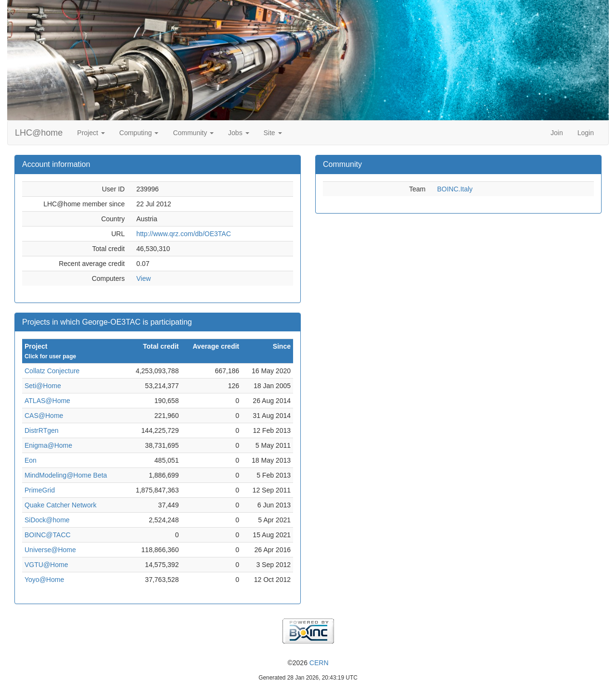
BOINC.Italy (455, 189)
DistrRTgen (42, 430)
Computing (139, 133)
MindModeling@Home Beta (66, 475)
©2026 (308, 663)
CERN (319, 663)
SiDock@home (47, 520)
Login (586, 133)
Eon (31, 460)
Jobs (238, 133)
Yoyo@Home (44, 580)
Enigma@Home (48, 445)
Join (557, 133)
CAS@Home (44, 416)
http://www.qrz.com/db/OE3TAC (184, 234)
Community (193, 133)
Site (273, 133)
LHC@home (39, 133)
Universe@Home (50, 550)
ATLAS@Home (47, 401)
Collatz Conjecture (52, 371)
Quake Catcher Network (60, 505)
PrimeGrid (40, 490)
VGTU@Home (46, 565)
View (143, 278)
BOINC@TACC (48, 535)
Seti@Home (43, 386)
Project (91, 133)
